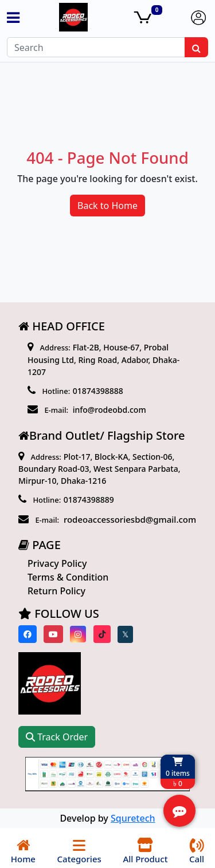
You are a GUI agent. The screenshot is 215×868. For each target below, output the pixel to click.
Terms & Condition (68, 577)
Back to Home (107, 206)
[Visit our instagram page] (78, 634)
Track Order (57, 737)
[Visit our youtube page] (53, 634)
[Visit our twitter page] (125, 634)
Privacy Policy (57, 563)
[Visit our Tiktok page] (102, 634)
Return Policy (56, 591)
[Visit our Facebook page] (28, 634)
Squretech (133, 818)
